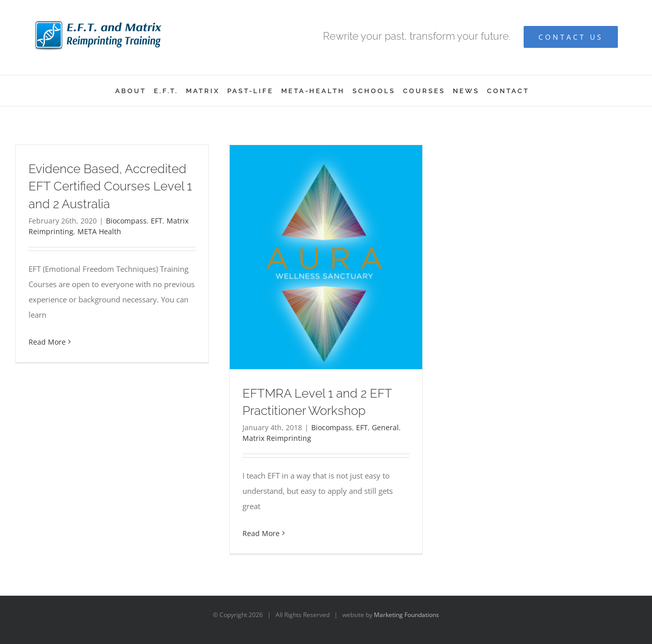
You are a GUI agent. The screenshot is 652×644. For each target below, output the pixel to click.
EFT (157, 221)
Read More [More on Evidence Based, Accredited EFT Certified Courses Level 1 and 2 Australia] (47, 342)
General (385, 427)
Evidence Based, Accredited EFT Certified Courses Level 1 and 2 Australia (110, 186)
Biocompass (126, 221)
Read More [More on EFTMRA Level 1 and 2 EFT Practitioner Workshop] (261, 533)
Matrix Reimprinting (277, 438)
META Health (99, 231)
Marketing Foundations (406, 615)
